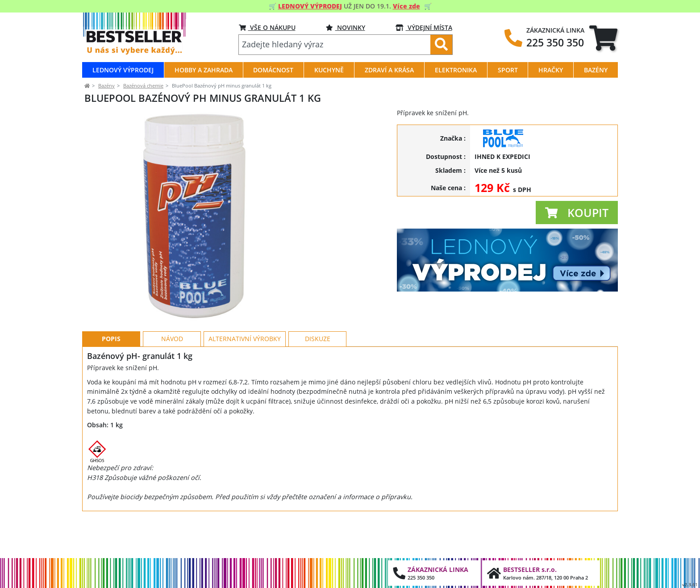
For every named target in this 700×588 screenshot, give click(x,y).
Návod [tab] (172, 379)
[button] (577, 213)
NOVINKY (346, 27)
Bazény (106, 85)
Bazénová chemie (143, 85)
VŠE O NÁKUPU (267, 27)
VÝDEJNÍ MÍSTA (424, 27)
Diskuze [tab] (318, 379)
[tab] (603, 38)
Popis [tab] (111, 379)
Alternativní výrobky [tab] (245, 379)
